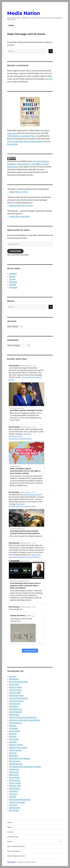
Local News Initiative (35, 141)
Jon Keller (13, 742)
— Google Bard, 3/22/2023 (18, 192)
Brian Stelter (14, 685)
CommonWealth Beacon (19, 698)
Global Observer (15, 723)
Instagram (13, 287)
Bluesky (12, 276)
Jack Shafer (13, 728)
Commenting (13, 837)
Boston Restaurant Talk (18, 682)
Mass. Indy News (14, 851)
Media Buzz (14, 756)
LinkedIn (13, 285)
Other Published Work (16, 846)
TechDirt (13, 797)
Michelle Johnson (16, 764)
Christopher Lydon (16, 695)
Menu (11, 25)
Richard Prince (15, 789)
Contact (10, 832)
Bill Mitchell (14, 679)
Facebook (13, 274)
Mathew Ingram (15, 750)
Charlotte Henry (15, 690)
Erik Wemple (14, 715)
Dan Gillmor (14, 706)
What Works (14, 810)
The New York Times (15, 141)
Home (10, 822)
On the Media (14, 778)
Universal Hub (15, 808)
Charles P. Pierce (15, 687)
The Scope (13, 794)
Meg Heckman (15, 761)
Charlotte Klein (15, 693)
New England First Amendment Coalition (25, 767)
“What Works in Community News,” (21, 136)
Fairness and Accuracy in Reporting (23, 717)
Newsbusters (14, 769)
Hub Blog (13, 726)
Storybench (14, 791)
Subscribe (15, 251)
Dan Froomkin (15, 704)
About (10, 827)
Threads (12, 279)
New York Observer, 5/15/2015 (21, 205)
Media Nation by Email (16, 856)
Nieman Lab (14, 772)
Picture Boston (15, 780)
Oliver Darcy (14, 775)
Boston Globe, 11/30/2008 (19, 216)
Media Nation (24, 13)
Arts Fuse (13, 676)
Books (10, 842)
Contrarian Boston (16, 701)
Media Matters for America (20, 758)
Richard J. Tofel (15, 786)
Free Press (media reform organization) (25, 720)
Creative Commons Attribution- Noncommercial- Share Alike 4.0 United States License (28, 164)
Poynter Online (15, 783)
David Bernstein (15, 709)
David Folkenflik (16, 712)
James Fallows (15, 731)
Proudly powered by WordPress (27, 862)
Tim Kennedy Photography (20, 799)
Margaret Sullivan (16, 745)
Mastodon (13, 282)
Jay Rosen (13, 734)
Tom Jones (13, 805)
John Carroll (14, 739)
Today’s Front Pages (17, 802)
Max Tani (13, 753)
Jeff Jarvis (13, 737)
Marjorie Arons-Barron (18, 747)
